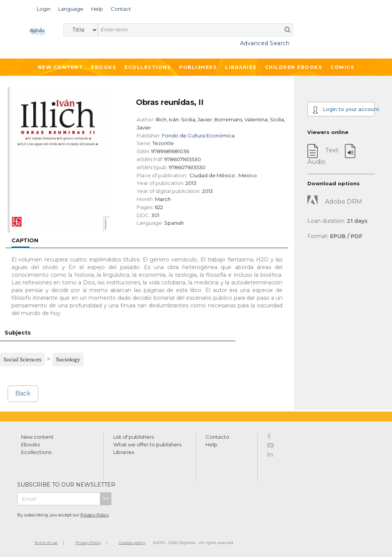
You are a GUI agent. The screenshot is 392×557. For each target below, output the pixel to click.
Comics (342, 67)
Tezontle (163, 143)
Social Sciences (22, 359)
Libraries (241, 67)
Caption (25, 240)
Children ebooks (294, 67)
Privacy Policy (95, 515)
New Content (60, 67)
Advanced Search (265, 43)
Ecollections (148, 67)
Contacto (217, 437)
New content (37, 437)
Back (23, 393)
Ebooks (104, 67)
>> (106, 499)
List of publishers (134, 437)
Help (212, 444)
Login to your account (344, 110)
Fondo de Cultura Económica (198, 136)
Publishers (198, 67)
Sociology (68, 359)
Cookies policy (132, 543)
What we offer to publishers (147, 444)
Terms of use (46, 543)
